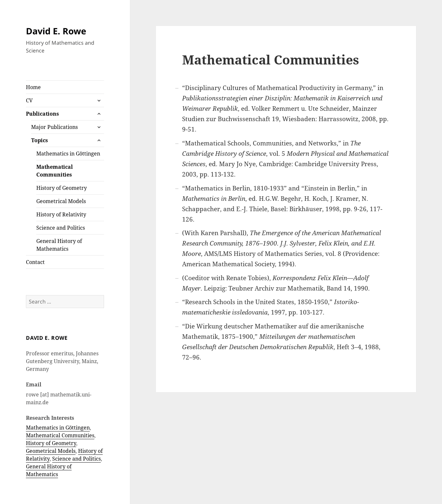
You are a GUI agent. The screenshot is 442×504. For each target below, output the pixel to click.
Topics (40, 140)
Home (33, 87)
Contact (35, 262)
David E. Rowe (56, 31)
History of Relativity (61, 214)
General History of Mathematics (59, 245)
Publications (42, 114)
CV (29, 100)
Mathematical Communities (55, 171)
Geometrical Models (61, 201)
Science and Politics (61, 228)
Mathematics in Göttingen (68, 154)
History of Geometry (62, 188)
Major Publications (54, 127)
